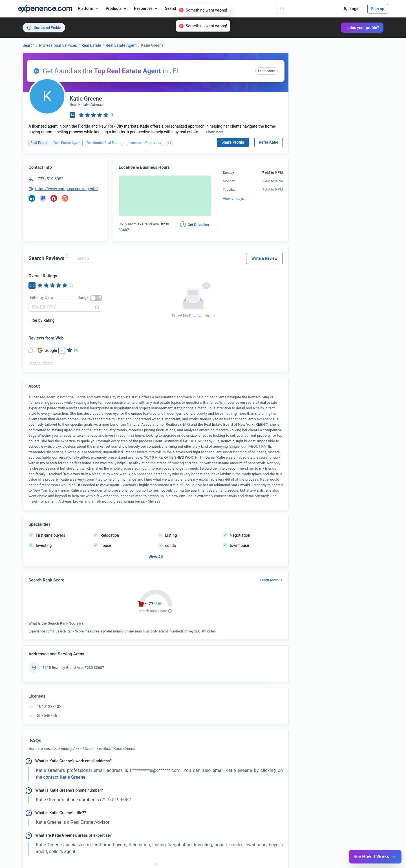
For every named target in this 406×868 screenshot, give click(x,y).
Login (351, 9)
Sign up (378, 9)
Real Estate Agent (121, 45)
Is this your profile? (362, 28)
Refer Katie (269, 142)
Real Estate (91, 45)
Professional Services (58, 45)
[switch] (96, 298)
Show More (215, 132)
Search (29, 45)
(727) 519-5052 (50, 179)
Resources (146, 8)
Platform (88, 8)
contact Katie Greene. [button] (65, 777)
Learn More (267, 71)
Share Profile (233, 142)
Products (117, 8)
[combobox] (80, 258)
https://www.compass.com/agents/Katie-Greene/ (69, 189)
